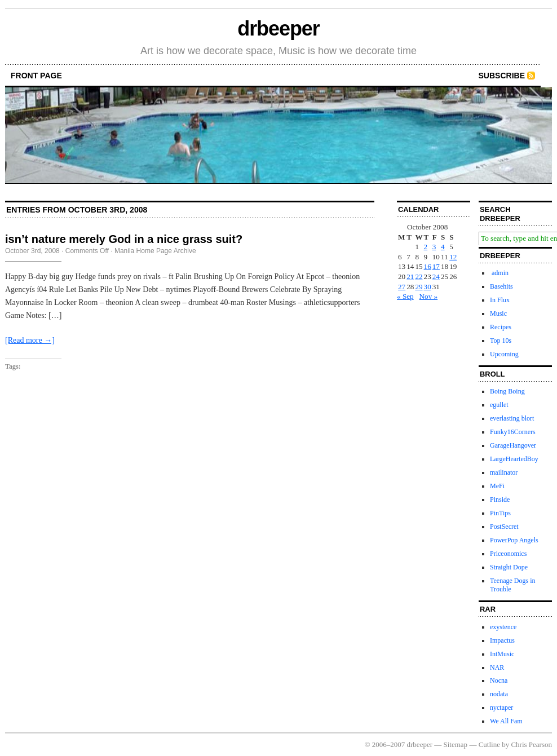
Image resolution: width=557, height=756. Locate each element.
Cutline (489, 744)
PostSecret (504, 527)
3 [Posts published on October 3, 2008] (434, 247)
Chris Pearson (531, 744)
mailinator (504, 472)
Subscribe (502, 76)
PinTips (500, 513)
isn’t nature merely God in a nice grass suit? (124, 239)
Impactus (502, 640)
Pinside (500, 499)
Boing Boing (507, 391)
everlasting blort (512, 418)
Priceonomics (508, 554)
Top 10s (501, 341)
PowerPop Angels (514, 540)
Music (498, 313)
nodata (499, 694)
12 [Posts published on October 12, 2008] (453, 257)
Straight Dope (509, 567)
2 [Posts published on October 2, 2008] (426, 247)
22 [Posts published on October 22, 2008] (419, 277)
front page (36, 76)
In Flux (500, 300)
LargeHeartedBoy (514, 459)
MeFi (497, 486)
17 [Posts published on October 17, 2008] (436, 266)
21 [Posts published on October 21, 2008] (410, 277)
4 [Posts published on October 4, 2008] (443, 247)
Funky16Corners (513, 432)
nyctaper (501, 708)
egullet (499, 405)
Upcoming (504, 354)
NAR (497, 667)
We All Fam (506, 721)
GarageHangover (513, 445)
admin (499, 273)
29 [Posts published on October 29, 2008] (419, 287)
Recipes (501, 327)
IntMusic (502, 654)
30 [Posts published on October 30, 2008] (428, 287)
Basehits (501, 286)
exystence (503, 627)
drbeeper (278, 28)
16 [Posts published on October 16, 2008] (428, 266)
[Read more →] (30, 340)
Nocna (499, 680)
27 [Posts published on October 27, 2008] (402, 287)
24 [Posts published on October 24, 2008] (436, 277)
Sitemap (456, 744)
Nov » (429, 296)
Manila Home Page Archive (155, 251)
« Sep (405, 296)
